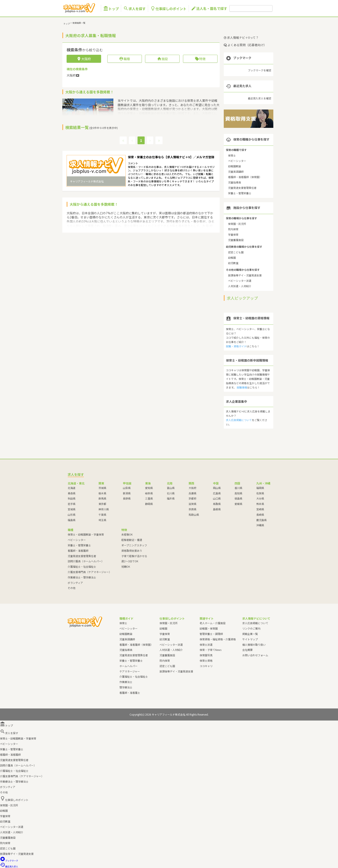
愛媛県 (238, 504)
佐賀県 (260, 493)
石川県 (171, 493)
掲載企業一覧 (250, 634)
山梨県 (127, 488)
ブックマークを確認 (260, 70)
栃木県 (102, 493)
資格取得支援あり (132, 551)
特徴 (200, 59)
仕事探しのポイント (168, 9)
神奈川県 (104, 509)
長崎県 (260, 515)
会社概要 (247, 650)
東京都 (102, 504)
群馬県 (102, 498)
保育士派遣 (206, 645)
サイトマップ (250, 639)
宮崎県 (260, 509)
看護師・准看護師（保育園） (245, 177)
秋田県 (72, 498)
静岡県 (149, 504)
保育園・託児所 (237, 224)
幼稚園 (232, 258)
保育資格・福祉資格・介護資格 (218, 639)
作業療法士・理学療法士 (82, 577)
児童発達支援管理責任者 (242, 188)
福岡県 (260, 488)
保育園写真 (206, 655)
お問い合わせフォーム (255, 655)
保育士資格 (206, 660)
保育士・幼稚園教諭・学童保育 (86, 534)
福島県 (72, 520)
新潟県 (127, 493)
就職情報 (242, 387)
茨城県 (102, 488)
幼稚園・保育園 (209, 628)
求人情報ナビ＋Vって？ (241, 38)
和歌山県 (194, 515)
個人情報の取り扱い (254, 645)
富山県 (171, 488)
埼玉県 (102, 520)
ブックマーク (9, 861)
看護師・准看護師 (78, 551)
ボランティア (75, 583)
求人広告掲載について (239, 420)
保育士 (232, 155)
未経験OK (127, 534)
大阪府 (192, 488)
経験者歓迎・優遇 (132, 540)
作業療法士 (126, 682)
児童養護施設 (236, 240)
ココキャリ (206, 666)
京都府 (192, 498)
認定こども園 (236, 252)
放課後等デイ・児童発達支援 (245, 275)
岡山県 (217, 488)
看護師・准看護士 (130, 693)
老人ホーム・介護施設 (213, 623)
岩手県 (72, 504)
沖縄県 (260, 525)
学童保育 (233, 234)
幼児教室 (233, 263)
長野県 (127, 498)
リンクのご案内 (251, 628)
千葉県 (102, 515)
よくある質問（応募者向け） (245, 45)
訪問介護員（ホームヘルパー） (86, 561)
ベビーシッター (237, 161)
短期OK (126, 566)
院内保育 (233, 229)
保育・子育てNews (210, 650)
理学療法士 (126, 687)
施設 (162, 59)
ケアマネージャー (130, 671)
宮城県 (72, 509)
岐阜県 (149, 493)
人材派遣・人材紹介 (240, 286)
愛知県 (149, 488)
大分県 (260, 498)
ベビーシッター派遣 (240, 281)
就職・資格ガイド (236, 346)
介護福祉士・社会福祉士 (82, 566)
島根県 (217, 509)
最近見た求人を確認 (260, 98)
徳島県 (238, 498)
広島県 (217, 493)
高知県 (238, 493)
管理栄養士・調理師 (211, 634)
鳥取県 (217, 504)
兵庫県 (192, 493)
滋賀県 (192, 504)
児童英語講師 (236, 172)
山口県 (217, 498)
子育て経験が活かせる (134, 556)
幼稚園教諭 (235, 166)
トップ (111, 9)
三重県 (149, 498)
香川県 (238, 488)
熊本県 (260, 504)
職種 (124, 59)
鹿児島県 (261, 520)
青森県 (72, 493)
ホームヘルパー (128, 666)
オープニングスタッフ (134, 545)
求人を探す (135, 9)
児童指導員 (235, 182)
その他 (72, 588)
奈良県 (192, 509)
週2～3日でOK (130, 561)
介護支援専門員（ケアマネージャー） (90, 572)
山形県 (72, 515)
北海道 (72, 488)
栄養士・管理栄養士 (240, 193)
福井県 (171, 498)
